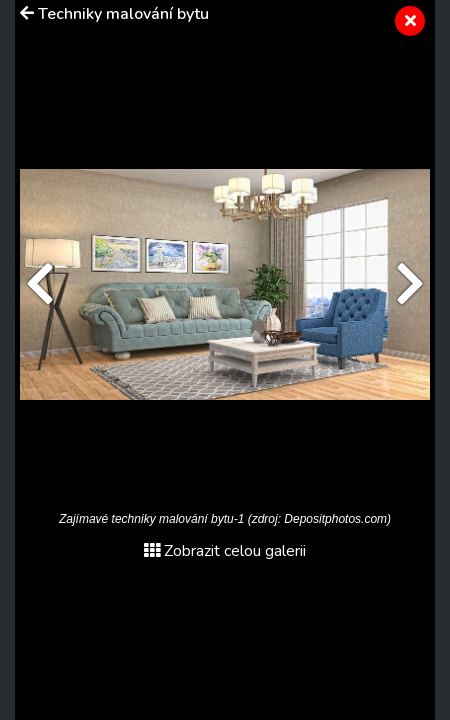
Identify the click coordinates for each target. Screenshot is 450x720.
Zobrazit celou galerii (225, 551)
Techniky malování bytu (123, 14)
